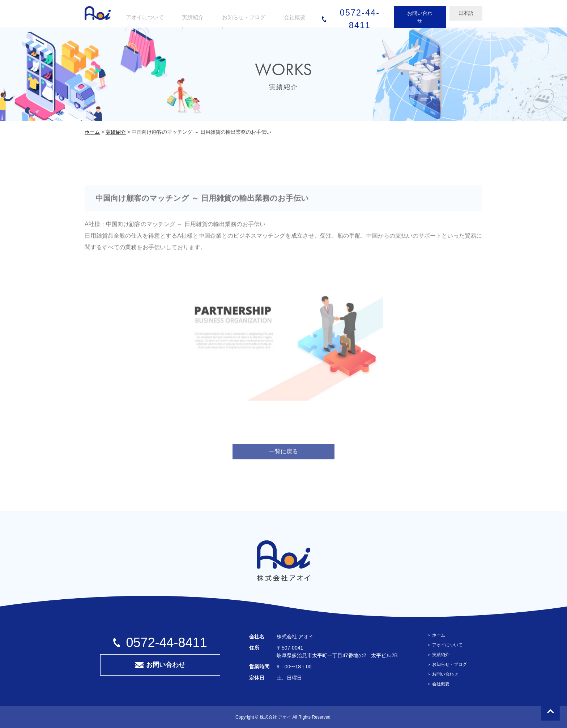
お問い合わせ (399, 13)
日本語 (445, 13)
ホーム (439, 635)
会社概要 (441, 684)
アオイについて (447, 645)
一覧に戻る (283, 457)
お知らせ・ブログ (449, 664)
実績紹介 (441, 655)
